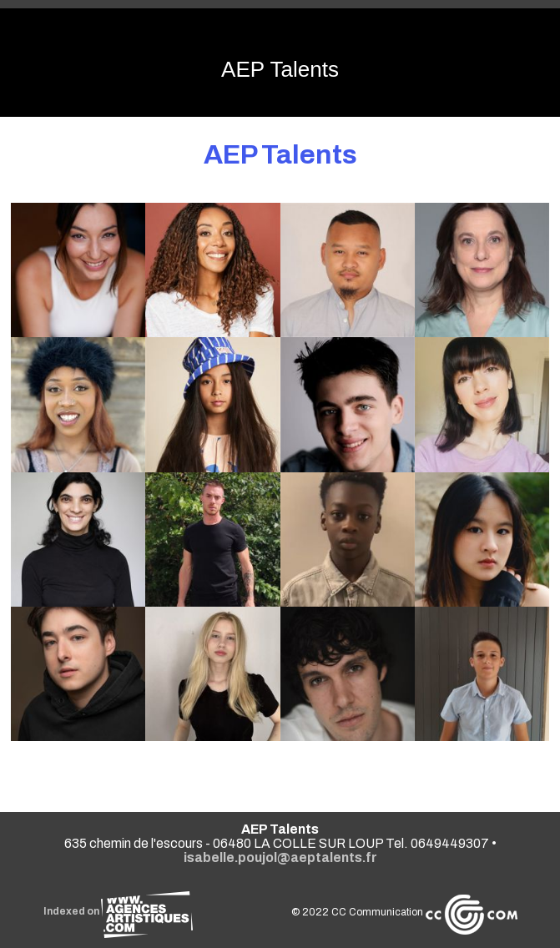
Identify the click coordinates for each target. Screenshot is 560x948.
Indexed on (118, 911)
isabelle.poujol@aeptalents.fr (280, 857)
